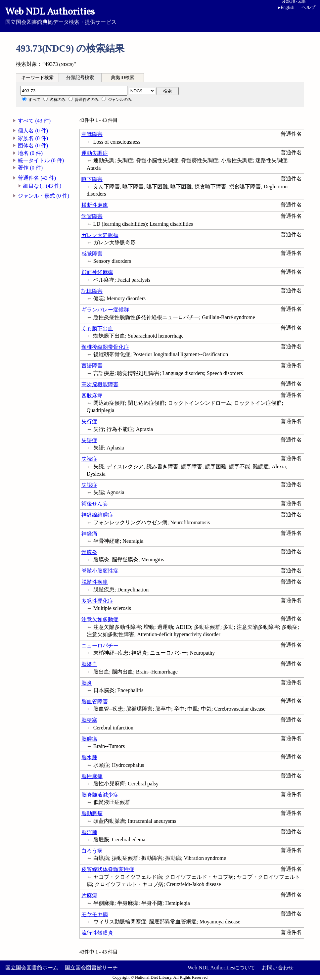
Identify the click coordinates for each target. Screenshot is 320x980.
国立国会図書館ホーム (32, 968)
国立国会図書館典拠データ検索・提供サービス (160, 15)
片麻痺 (89, 895)
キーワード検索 (37, 78)
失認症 (89, 485)
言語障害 (92, 366)
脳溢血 (89, 664)
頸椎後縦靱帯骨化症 (105, 347)
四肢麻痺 (92, 396)
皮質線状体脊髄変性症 (108, 869)
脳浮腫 (89, 832)
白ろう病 (92, 851)
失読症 (89, 459)
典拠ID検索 (122, 78)
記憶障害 (92, 291)
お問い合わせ (278, 968)
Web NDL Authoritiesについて (221, 968)
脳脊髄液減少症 (100, 795)
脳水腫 (89, 757)
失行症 (89, 421)
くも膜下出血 (97, 328)
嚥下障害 (92, 179)
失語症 (89, 440)
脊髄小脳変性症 (100, 571)
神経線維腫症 (97, 515)
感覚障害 (92, 254)
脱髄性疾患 (95, 582)
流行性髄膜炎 (97, 933)
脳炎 (87, 683)
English (288, 7)
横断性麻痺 (95, 205)
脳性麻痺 (92, 776)
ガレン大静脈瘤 (100, 235)
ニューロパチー (100, 646)
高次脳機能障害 (100, 384)
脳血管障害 (95, 701)
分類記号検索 (80, 78)
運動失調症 (95, 153)
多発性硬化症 (97, 601)
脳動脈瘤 (92, 813)
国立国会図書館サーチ (91, 968)
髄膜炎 (89, 552)
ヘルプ (308, 7)
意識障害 (92, 134)
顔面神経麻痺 (97, 272)
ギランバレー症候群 (105, 310)
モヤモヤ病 (95, 914)
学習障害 (92, 216)
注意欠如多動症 (100, 619)
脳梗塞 (89, 720)
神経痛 (89, 534)
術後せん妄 (95, 504)
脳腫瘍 (89, 739)
